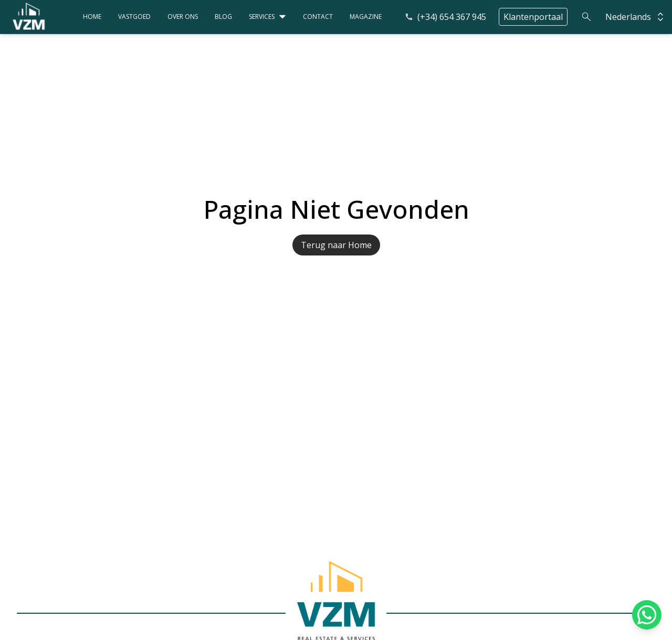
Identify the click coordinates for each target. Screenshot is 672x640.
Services (262, 17)
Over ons (183, 17)
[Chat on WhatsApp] (647, 615)
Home (92, 17)
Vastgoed (134, 17)
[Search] (586, 17)
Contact (318, 17)
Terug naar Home (336, 245)
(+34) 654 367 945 (445, 17)
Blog (223, 17)
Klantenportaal (533, 17)
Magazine (366, 17)
